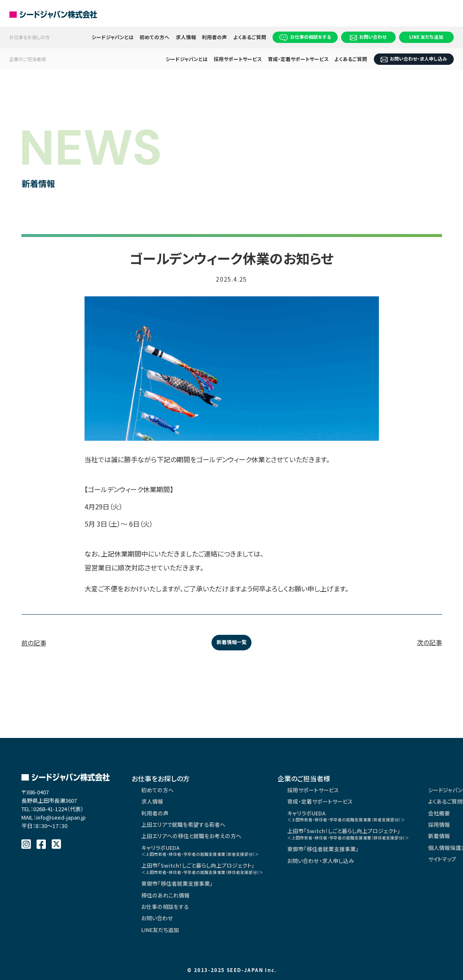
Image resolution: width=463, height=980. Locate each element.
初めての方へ (155, 37)
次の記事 (429, 643)
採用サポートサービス (238, 59)
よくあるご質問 (250, 37)
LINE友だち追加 (162, 946)
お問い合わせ (368, 37)
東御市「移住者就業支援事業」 (180, 896)
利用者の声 (215, 37)
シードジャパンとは (113, 37)
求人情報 (186, 37)
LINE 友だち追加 (426, 37)
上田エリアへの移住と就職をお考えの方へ (195, 843)
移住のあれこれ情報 (168, 908)
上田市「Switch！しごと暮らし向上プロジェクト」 (209, 879)
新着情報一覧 (232, 643)
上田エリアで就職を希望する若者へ (187, 830)
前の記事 (35, 643)
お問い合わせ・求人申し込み (414, 59)
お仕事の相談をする (305, 37)
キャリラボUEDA (207, 859)
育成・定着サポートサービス (298, 59)
